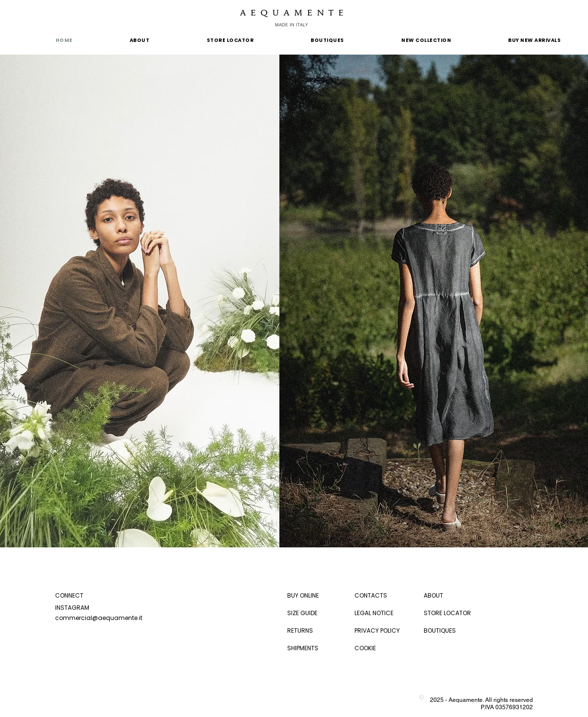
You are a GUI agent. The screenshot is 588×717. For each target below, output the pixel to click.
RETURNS (300, 630)
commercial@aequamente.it (99, 618)
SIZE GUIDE (302, 613)
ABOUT (433, 595)
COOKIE (365, 648)
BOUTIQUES (440, 630)
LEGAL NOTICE (374, 613)
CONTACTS (371, 595)
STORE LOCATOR (447, 613)
